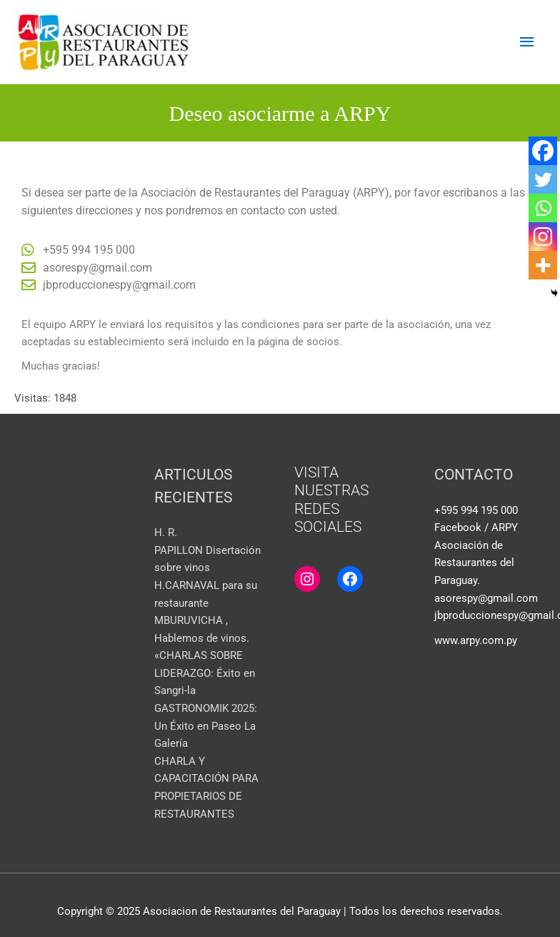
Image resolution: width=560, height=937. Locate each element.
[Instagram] (543, 237)
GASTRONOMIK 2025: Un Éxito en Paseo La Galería (206, 726)
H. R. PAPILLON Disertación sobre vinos (207, 550)
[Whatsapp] (543, 208)
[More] (543, 265)
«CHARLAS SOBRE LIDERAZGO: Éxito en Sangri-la (205, 673)
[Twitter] (543, 179)
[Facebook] (543, 151)
